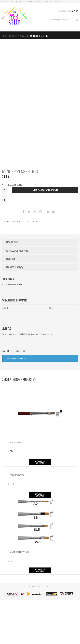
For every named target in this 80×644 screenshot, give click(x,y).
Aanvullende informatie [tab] (17, 251)
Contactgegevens (15, 2)
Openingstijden (59, 2)
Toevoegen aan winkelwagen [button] (40, 462)
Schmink (13, 36)
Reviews (6, 351)
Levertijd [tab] (10, 259)
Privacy (40, 2)
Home (4, 2)
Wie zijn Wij (49, 2)
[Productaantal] (5, 195)
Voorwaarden (29, 2)
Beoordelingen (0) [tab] (14, 267)
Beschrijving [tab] (12, 242)
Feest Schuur (45, 630)
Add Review (21, 351)
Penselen (24, 36)
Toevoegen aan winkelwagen (45, 190)
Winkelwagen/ (68, 11)
